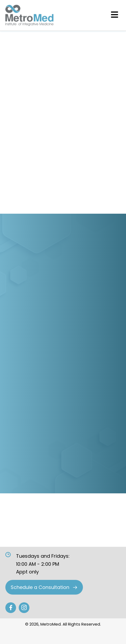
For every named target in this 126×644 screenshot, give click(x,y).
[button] (44, 587)
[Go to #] (11, 608)
